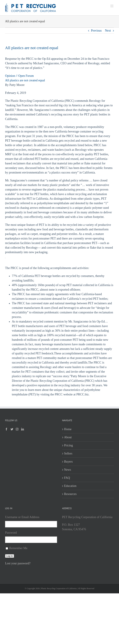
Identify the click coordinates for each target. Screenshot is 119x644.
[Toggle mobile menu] (112, 6)
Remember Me (18, 548)
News (68, 470)
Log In (10, 556)
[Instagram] (17, 429)
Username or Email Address (22, 517)
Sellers (68, 453)
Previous (96, 31)
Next (108, 31)
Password (11, 533)
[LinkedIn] (23, 429)
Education (70, 486)
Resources (70, 494)
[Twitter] (12, 429)
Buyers (68, 462)
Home (68, 429)
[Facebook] (6, 429)
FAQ (67, 478)
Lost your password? (18, 563)
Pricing (69, 445)
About (68, 437)
